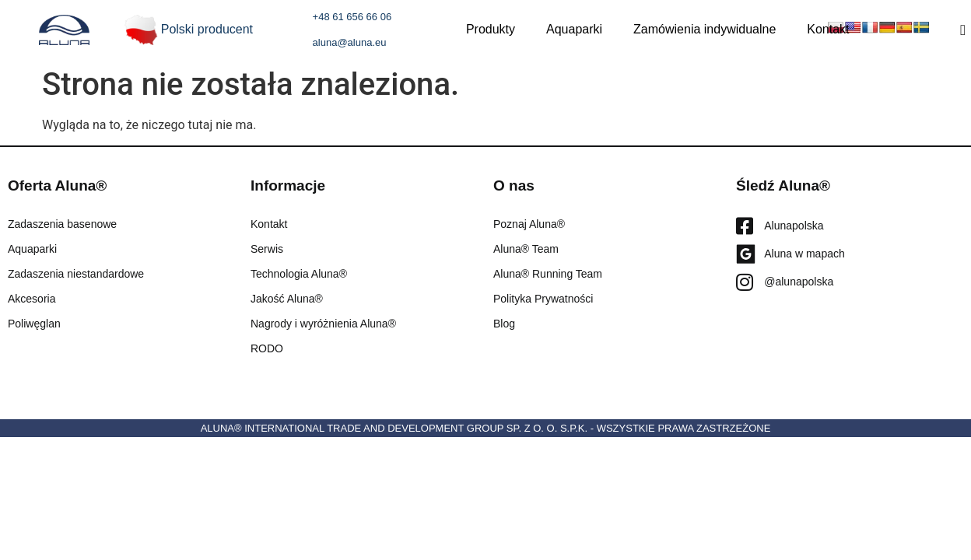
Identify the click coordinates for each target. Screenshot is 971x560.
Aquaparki (574, 29)
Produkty (491, 29)
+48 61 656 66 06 (352, 17)
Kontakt (828, 29)
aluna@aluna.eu (350, 42)
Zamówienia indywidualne (705, 29)
